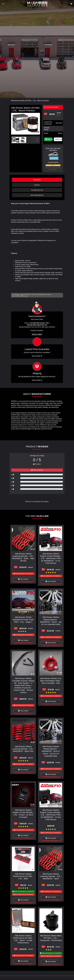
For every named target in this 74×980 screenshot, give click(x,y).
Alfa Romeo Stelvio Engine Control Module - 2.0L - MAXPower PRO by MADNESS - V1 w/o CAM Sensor (51, 815)
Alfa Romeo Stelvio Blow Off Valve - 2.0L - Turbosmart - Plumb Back (51, 938)
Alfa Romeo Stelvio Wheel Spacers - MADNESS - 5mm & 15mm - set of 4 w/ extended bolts (51, 751)
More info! (59, 123)
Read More (37, 356)
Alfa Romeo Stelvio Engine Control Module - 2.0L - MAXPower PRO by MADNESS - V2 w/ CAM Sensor (51, 558)
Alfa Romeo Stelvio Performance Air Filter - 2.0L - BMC (23, 876)
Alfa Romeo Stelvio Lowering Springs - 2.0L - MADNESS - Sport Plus (23, 749)
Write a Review (37, 470)
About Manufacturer (37, 195)
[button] (38, 124)
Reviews (37, 185)
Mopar (60, 133)
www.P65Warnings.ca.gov (20, 296)
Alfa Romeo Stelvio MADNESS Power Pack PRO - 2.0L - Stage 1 (23, 620)
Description (37, 180)
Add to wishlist (59, 139)
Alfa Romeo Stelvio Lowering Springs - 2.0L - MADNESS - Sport (51, 876)
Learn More (54, 158)
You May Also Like (37, 190)
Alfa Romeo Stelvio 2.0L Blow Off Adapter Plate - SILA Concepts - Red (51, 681)
